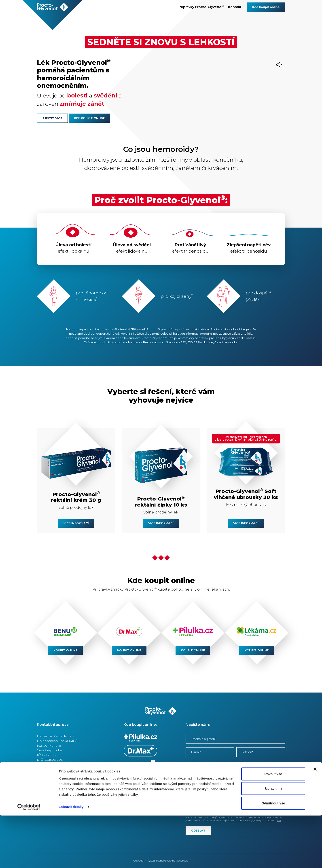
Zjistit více (52, 118)
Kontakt (235, 7)
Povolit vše (273, 826)
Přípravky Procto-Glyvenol (202, 7)
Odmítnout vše (273, 856)
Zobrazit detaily (71, 859)
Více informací (76, 523)
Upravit (273, 841)
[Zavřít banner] (315, 822)
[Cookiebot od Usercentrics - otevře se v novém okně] (29, 859)
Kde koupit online (266, 7)
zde (189, 810)
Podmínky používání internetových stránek (70, 786)
